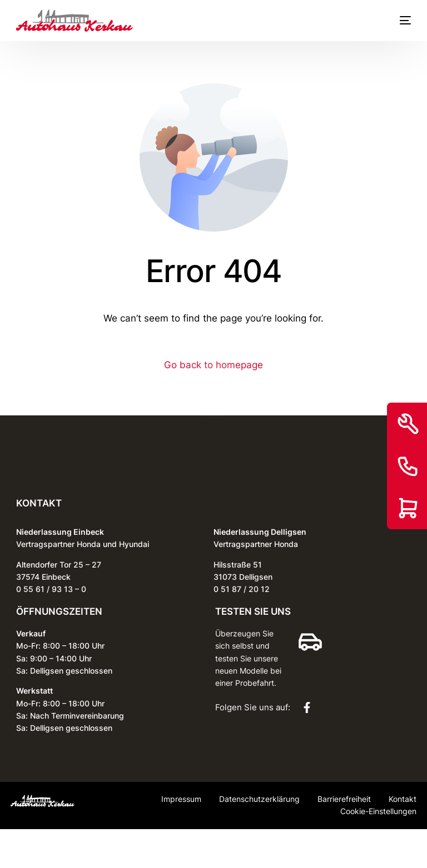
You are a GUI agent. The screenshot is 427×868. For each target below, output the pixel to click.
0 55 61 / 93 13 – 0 (51, 589)
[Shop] (408, 508)
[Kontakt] (408, 466)
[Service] (408, 424)
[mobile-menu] (400, 21)
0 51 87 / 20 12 (242, 589)
